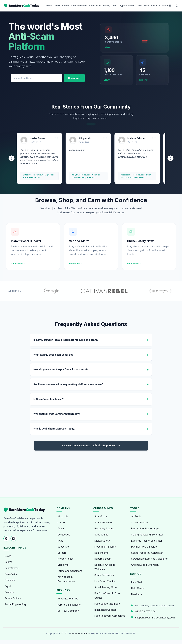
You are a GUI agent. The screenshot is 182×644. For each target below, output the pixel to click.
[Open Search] (177, 6)
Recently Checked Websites (105, 567)
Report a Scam (103, 559)
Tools (139, 6)
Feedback (137, 594)
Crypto (8, 586)
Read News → (134, 263)
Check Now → (18, 263)
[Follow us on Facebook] (6, 539)
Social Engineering (15, 604)
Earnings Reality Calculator (147, 541)
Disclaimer (63, 565)
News (8, 556)
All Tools (136, 516)
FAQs (60, 541)
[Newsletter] (170, 6)
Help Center (138, 588)
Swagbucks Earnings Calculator (149, 559)
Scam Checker (140, 523)
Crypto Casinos (126, 6)
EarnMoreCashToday (80, 634)
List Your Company (68, 611)
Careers (62, 553)
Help (147, 6)
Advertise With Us (68, 599)
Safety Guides (13, 598)
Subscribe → (76, 263)
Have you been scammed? (91, 445)
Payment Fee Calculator (145, 547)
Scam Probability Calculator (147, 553)
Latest (57, 6)
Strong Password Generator (147, 535)
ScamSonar (101, 516)
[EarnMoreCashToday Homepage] (26, 510)
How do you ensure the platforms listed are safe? (61, 369)
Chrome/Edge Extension (145, 565)
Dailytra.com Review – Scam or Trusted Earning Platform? (86, 176)
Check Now (74, 78)
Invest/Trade (110, 6)
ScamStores (12, 568)
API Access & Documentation (66, 579)
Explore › (144, 80)
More (165, 6)
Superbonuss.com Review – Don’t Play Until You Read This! (136, 176)
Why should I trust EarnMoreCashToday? (57, 414)
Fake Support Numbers (107, 604)
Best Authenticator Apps (145, 529)
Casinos (9, 592)
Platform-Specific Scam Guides (108, 596)
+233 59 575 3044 (146, 612)
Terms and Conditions (70, 571)
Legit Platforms (79, 6)
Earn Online (95, 6)
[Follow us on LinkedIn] (13, 539)
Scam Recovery (104, 523)
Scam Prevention (104, 575)
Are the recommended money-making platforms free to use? (68, 384)
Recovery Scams (104, 529)
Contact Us (64, 535)
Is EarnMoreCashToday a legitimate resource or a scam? (66, 340)
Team (61, 529)
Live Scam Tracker (105, 581)
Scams (66, 6)
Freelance (10, 580)
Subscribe (63, 547)
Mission (62, 523)
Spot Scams (101, 535)
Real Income (101, 553)
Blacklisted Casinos (105, 610)
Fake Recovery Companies (110, 616)
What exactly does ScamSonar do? (53, 355)
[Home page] (22, 6)
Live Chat (137, 582)
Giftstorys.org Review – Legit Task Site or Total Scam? (38, 176)
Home (49, 6)
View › (108, 47)
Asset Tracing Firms (106, 587)
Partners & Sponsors (69, 605)
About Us (156, 6)
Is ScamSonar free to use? (48, 399)
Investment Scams (105, 547)
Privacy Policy (65, 559)
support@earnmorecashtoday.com (155, 618)
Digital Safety (102, 541)
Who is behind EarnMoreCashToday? (54, 429)
